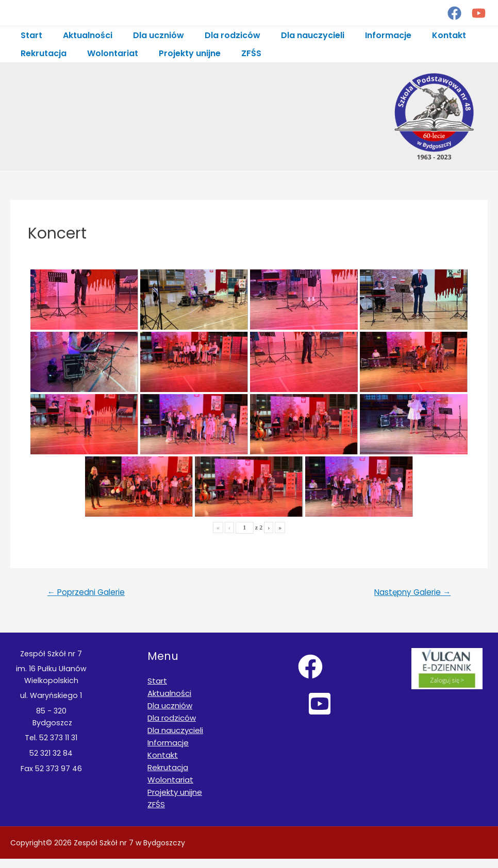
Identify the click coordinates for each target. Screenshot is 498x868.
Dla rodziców (218, 35)
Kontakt (422, 35)
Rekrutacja (41, 53)
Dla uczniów (148, 35)
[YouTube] (479, 13)
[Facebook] (454, 13)
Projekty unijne (179, 53)
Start (29, 35)
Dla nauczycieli (294, 35)
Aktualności (81, 35)
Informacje (366, 35)
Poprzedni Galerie (91, 599)
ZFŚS (237, 53)
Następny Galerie (408, 599)
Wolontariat (106, 53)
